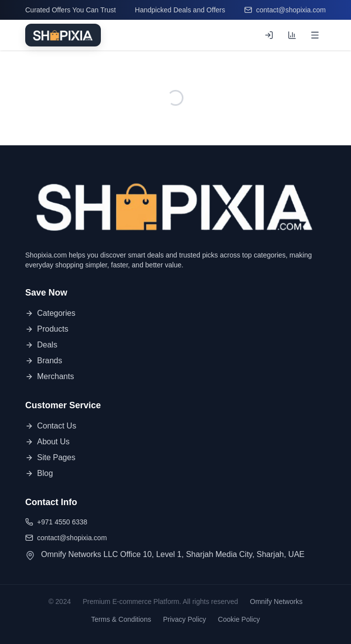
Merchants (50, 376)
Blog (39, 473)
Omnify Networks (277, 601)
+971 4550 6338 (56, 522)
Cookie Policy (239, 619)
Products (47, 329)
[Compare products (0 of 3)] (292, 35)
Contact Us (51, 426)
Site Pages (50, 457)
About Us (47, 442)
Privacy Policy (185, 619)
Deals (41, 345)
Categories (50, 313)
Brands (44, 361)
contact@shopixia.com (285, 10)
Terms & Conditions (121, 619)
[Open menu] (315, 35)
